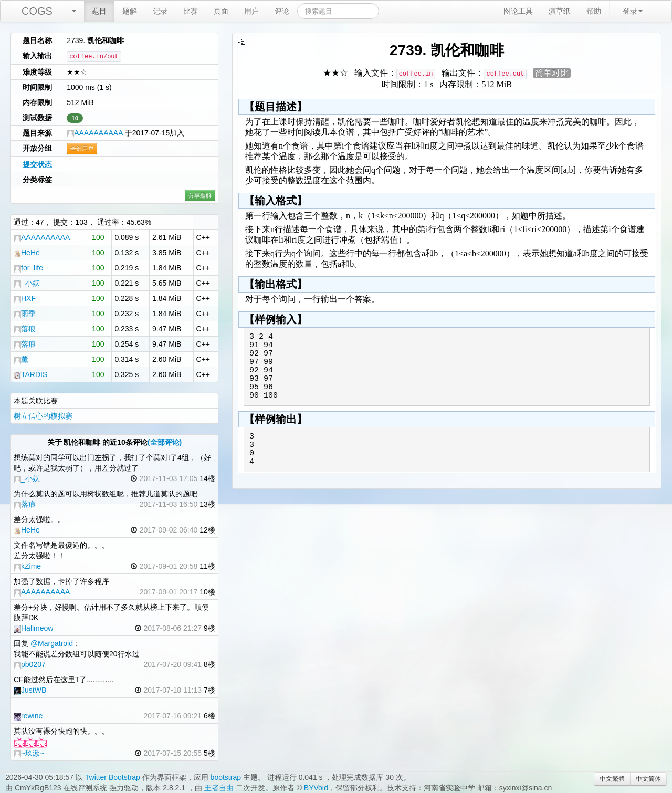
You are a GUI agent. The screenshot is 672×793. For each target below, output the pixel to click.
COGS (37, 11)
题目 (99, 11)
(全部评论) (165, 442)
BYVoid (316, 788)
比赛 (191, 11)
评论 (282, 11)
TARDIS (30, 374)
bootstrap (226, 777)
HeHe (27, 253)
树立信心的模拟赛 (43, 416)
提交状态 (37, 164)
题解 (130, 11)
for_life (28, 268)
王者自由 (219, 788)
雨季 (25, 314)
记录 (160, 11)
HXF (25, 298)
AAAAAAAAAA (95, 133)
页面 (221, 11)
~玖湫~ (29, 753)
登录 (633, 11)
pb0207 (30, 664)
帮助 (594, 11)
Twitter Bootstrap (113, 777)
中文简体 (648, 779)
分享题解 (200, 195)
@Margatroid (52, 643)
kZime (27, 566)
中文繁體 (612, 779)
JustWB (30, 690)
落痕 (25, 329)
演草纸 (560, 11)
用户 (251, 11)
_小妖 (27, 283)
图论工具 (518, 11)
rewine (28, 716)
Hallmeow (33, 628)
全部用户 (82, 149)
